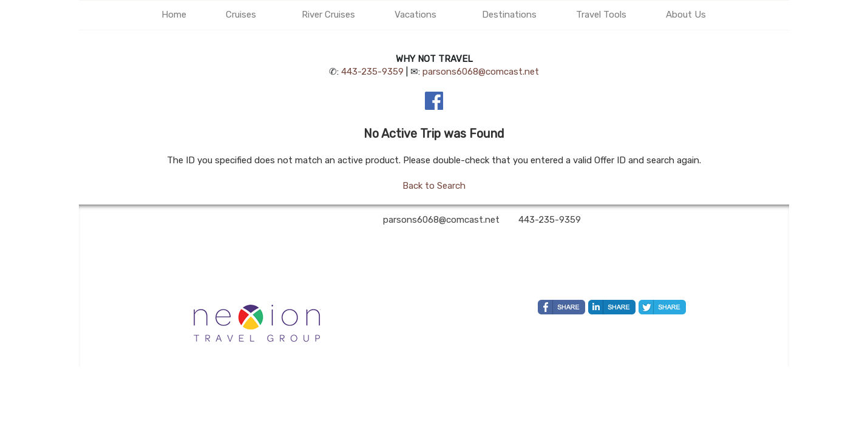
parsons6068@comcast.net (481, 72)
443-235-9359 (372, 72)
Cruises (241, 15)
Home (174, 15)
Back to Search (434, 186)
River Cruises (328, 15)
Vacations (415, 15)
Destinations (509, 15)
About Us (686, 15)
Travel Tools (601, 15)
